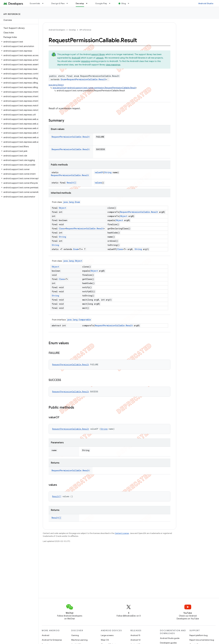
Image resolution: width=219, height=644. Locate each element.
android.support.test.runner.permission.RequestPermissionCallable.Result (102, 88)
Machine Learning (79, 640)
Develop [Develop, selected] (80, 3)
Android (45, 635)
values (98, 183)
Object (62, 208)
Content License (122, 533)
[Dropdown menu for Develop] (88, 3)
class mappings (113, 65)
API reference (12, 14)
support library (98, 54)
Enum (63, 79)
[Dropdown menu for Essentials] (44, 3)
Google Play (101, 3)
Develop (72, 30)
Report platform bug (199, 635)
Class (62, 229)
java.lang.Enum (60, 88)
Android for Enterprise (52, 640)
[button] (19, 42)
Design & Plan (58, 3)
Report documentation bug (202, 640)
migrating (86, 61)
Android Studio (206, 3)
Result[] (71, 183)
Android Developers (57, 30)
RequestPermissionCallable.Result (86, 79)
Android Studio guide (170, 638)
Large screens (107, 635)
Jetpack (100, 58)
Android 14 (135, 640)
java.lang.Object (56, 85)
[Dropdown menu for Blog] (130, 3)
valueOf (99, 172)
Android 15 (135, 635)
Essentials (35, 3)
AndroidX (76, 58)
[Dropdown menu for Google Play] (111, 3)
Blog (124, 3)
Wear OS (105, 640)
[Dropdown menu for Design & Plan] (68, 3)
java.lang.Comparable (79, 320)
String (108, 172)
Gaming (75, 635)
